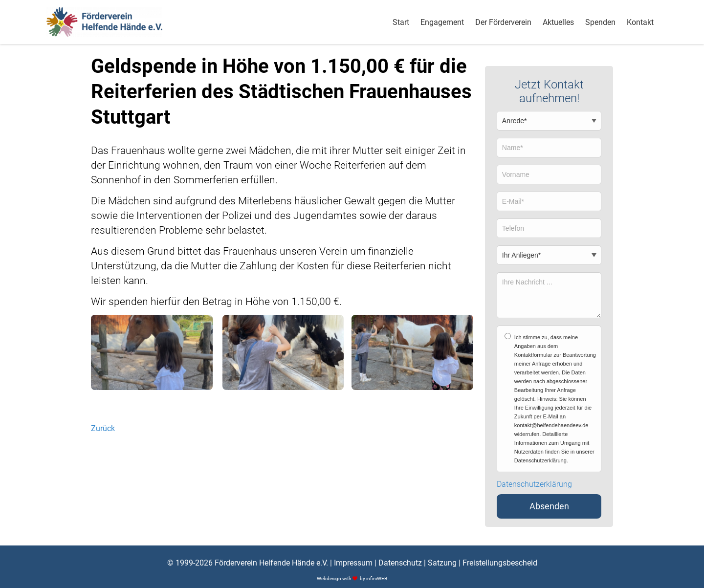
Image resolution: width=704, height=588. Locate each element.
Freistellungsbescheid (500, 563)
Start (401, 22)
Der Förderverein (503, 22)
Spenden (600, 22)
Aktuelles (558, 22)
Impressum (353, 563)
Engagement (442, 22)
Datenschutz (400, 563)
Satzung (442, 563)
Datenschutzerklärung (534, 484)
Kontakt (640, 22)
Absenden (549, 506)
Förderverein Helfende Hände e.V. (271, 563)
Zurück (103, 428)
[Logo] (104, 22)
